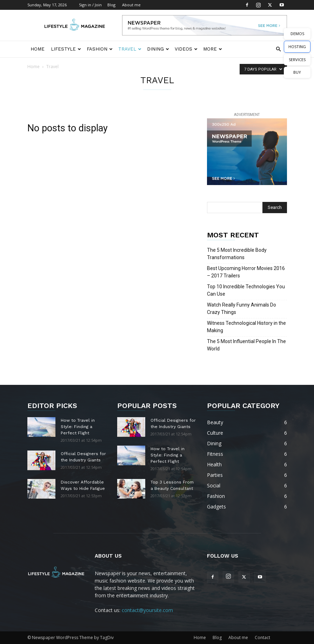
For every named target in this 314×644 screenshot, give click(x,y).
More (213, 49)
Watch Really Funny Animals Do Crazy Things (242, 308)
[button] (279, 49)
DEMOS (297, 34)
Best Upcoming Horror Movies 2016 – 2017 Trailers (246, 272)
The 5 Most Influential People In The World (246, 345)
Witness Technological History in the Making (246, 327)
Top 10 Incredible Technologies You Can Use (246, 290)
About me (131, 5)
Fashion (100, 49)
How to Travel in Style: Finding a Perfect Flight (78, 427)
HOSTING (297, 47)
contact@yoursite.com (147, 610)
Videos (186, 49)
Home (38, 49)
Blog (111, 5)
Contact (262, 638)
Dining (158, 49)
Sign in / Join (90, 5)
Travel (130, 49)
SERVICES (297, 60)
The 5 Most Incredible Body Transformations (237, 254)
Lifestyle (66, 49)
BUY (297, 72)
